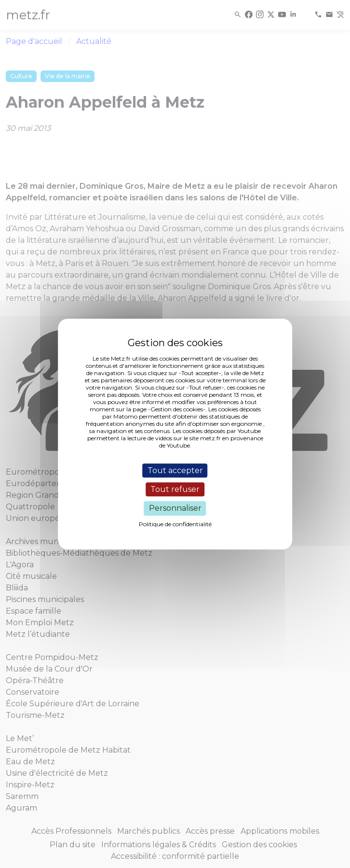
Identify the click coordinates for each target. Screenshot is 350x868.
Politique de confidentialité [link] (175, 524)
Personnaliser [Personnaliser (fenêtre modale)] (175, 509)
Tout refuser (175, 489)
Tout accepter (175, 470)
